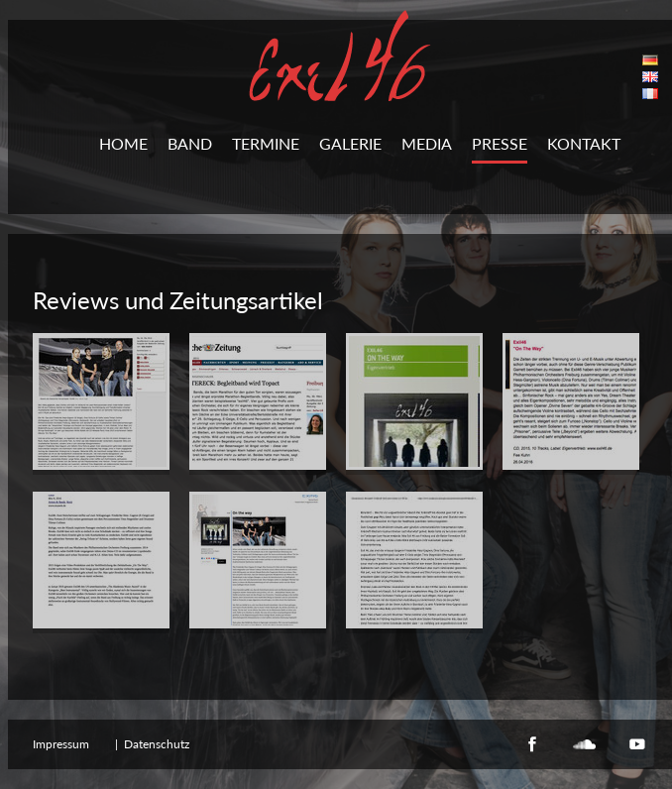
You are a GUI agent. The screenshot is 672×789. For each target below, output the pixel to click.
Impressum (61, 744)
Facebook (532, 744)
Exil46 (340, 56)
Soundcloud (585, 744)
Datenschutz (157, 744)
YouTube (637, 744)
